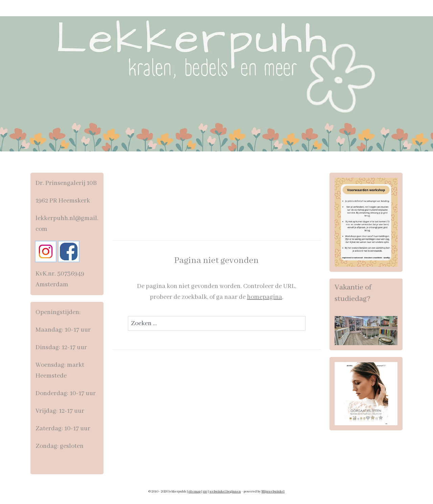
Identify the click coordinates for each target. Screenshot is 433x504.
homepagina (264, 297)
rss (205, 492)
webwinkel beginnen (225, 492)
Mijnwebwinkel (273, 492)
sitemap (195, 492)
